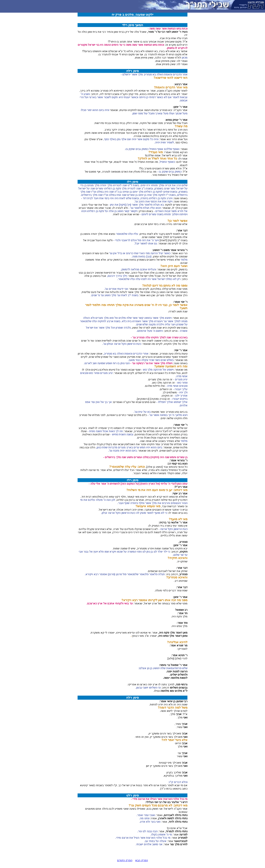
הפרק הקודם (125, 860)
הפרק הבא (141, 860)
